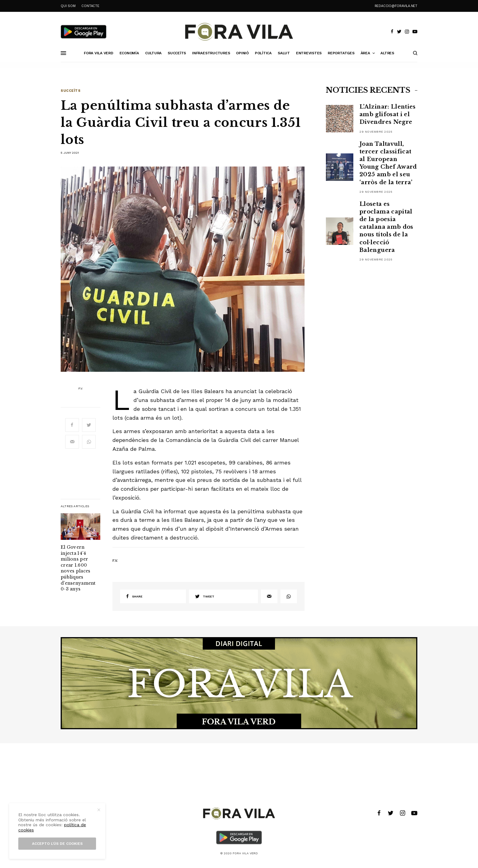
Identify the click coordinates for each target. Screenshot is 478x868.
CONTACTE (90, 6)
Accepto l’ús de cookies (57, 844)
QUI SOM (68, 6)
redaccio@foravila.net (396, 6)
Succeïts (71, 91)
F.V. (81, 389)
